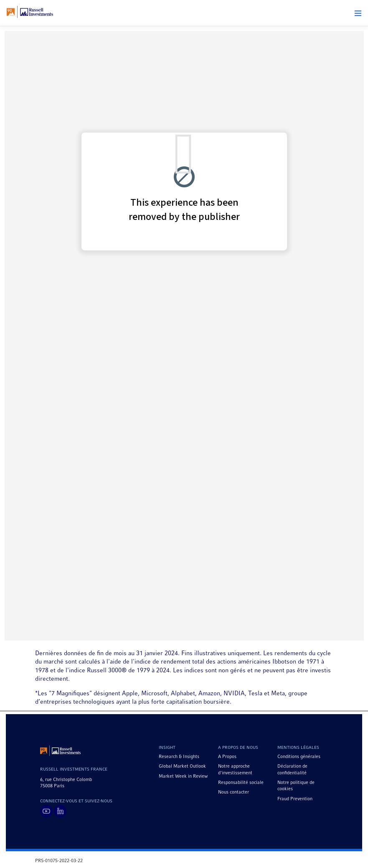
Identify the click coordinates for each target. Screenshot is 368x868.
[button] (358, 13)
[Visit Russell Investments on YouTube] (46, 811)
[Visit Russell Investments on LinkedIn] (60, 811)
